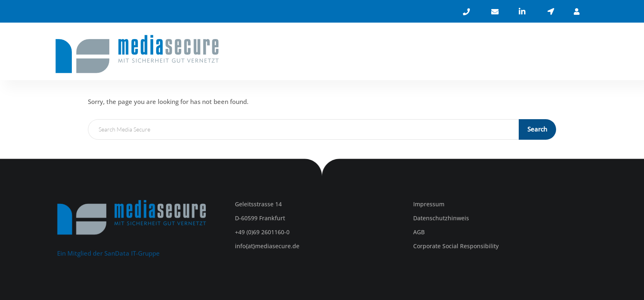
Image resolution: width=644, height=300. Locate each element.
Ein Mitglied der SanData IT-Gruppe (108, 253)
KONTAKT (573, 52)
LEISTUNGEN (473, 53)
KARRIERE (528, 52)
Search (538, 129)
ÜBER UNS (419, 52)
